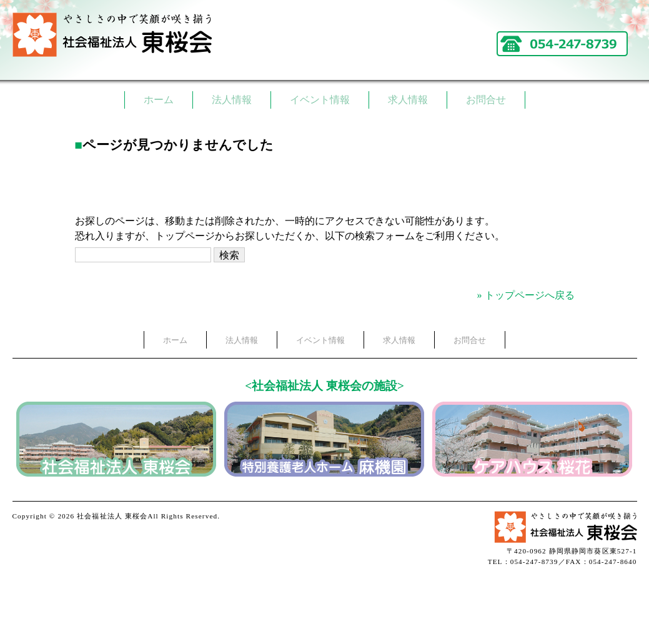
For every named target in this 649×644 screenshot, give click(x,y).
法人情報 (232, 100)
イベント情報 (320, 100)
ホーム (159, 100)
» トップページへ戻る (526, 295)
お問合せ (486, 100)
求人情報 (408, 100)
